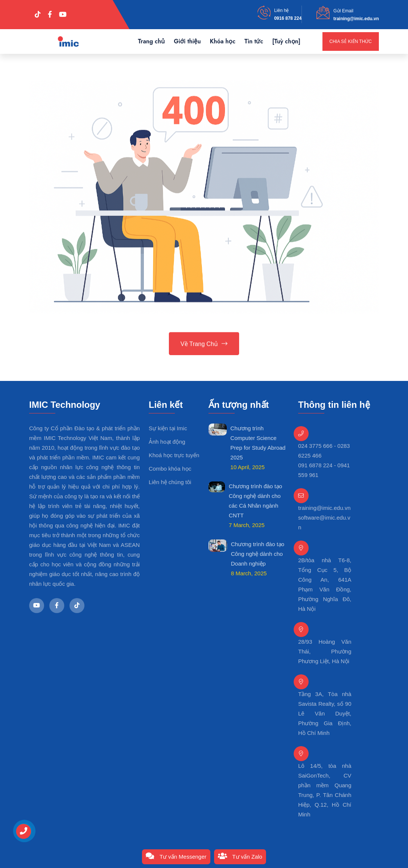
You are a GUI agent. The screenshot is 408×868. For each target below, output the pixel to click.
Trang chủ (151, 41)
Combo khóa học (170, 469)
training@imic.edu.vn (356, 19)
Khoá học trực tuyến (174, 455)
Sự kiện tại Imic (168, 428)
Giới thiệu (187, 41)
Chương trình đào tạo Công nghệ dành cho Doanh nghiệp (258, 554)
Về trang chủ (204, 344)
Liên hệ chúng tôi (170, 482)
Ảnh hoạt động (167, 442)
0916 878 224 (288, 18)
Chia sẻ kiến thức (351, 41)
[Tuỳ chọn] (286, 41)
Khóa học (223, 41)
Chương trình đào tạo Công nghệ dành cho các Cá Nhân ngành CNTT (255, 501)
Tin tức (254, 41)
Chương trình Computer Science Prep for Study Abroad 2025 (258, 443)
